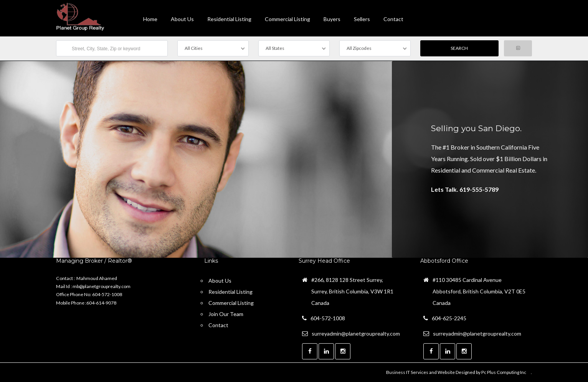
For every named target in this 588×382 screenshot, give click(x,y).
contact (393, 19)
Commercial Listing (287, 19)
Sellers (362, 19)
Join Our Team (226, 314)
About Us (182, 19)
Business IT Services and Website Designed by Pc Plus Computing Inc (456, 372)
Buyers (332, 19)
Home (150, 19)
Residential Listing (229, 19)
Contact (218, 325)
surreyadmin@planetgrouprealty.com (356, 333)
